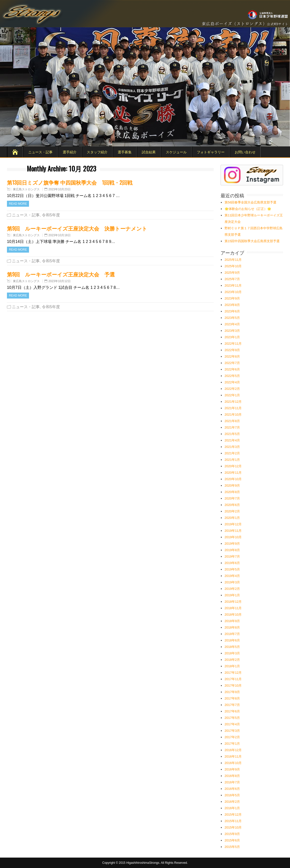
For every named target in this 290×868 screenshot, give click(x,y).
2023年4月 (232, 324)
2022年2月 (232, 389)
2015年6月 (232, 840)
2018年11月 (233, 608)
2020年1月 (232, 518)
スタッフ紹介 (97, 152)
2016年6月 (232, 789)
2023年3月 (232, 331)
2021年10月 (233, 415)
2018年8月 (232, 627)
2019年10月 (233, 537)
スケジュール (176, 152)
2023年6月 (232, 311)
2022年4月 (232, 382)
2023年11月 (233, 285)
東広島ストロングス (26, 189)
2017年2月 (232, 737)
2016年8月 (232, 776)
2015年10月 (233, 827)
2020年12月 (233, 466)
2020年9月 (232, 485)
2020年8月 (232, 492)
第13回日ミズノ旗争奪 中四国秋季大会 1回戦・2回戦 (70, 182)
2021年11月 (233, 408)
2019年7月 (232, 556)
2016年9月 (232, 769)
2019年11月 (233, 531)
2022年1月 (232, 395)
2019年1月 (232, 595)
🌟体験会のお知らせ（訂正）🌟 (248, 209)
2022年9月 (232, 350)
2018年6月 (232, 640)
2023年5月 (232, 318)
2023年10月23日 (59, 189)
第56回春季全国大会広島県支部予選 (250, 202)
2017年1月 (232, 744)
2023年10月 (233, 292)
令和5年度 (51, 215)
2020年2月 (232, 511)
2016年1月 (232, 808)
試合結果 (149, 152)
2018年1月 (232, 666)
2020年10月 (233, 479)
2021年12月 (233, 402)
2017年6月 (232, 711)
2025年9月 (232, 273)
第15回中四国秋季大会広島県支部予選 (252, 241)
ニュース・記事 (40, 152)
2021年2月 (232, 453)
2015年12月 (233, 815)
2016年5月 (232, 795)
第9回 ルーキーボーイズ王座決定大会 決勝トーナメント (77, 228)
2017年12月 (233, 673)
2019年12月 (233, 524)
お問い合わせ (245, 152)
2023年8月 (232, 305)
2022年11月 (233, 344)
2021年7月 (232, 427)
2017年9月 (232, 692)
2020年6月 (232, 505)
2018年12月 (233, 602)
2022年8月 (232, 356)
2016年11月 (233, 756)
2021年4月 (232, 440)
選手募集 (125, 152)
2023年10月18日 (59, 235)
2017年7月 (232, 705)
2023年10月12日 (59, 281)
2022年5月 (232, 376)
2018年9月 (232, 621)
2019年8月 (232, 550)
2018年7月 (232, 634)
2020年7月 (232, 498)
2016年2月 (232, 802)
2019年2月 (232, 589)
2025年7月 (232, 279)
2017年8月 (232, 698)
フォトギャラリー (211, 152)
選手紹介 (70, 152)
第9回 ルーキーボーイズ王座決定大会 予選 (61, 274)
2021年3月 (232, 447)
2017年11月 (233, 679)
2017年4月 (232, 724)
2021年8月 (232, 421)
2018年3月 (232, 653)
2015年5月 (232, 847)
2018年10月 (233, 615)
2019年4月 (232, 576)
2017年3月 (232, 731)
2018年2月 (232, 660)
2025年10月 (233, 266)
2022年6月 (232, 369)
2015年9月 (232, 834)
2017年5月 (232, 718)
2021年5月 (232, 434)
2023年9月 (232, 298)
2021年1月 (232, 460)
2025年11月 (233, 260)
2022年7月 (232, 363)
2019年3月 (232, 582)
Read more (18, 204)
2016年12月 (233, 750)
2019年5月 (232, 569)
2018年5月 (232, 647)
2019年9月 (232, 544)
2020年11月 (233, 473)
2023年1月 (232, 337)
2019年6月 (232, 563)
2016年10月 (233, 763)
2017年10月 (233, 685)
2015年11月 (233, 821)
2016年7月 (232, 782)
